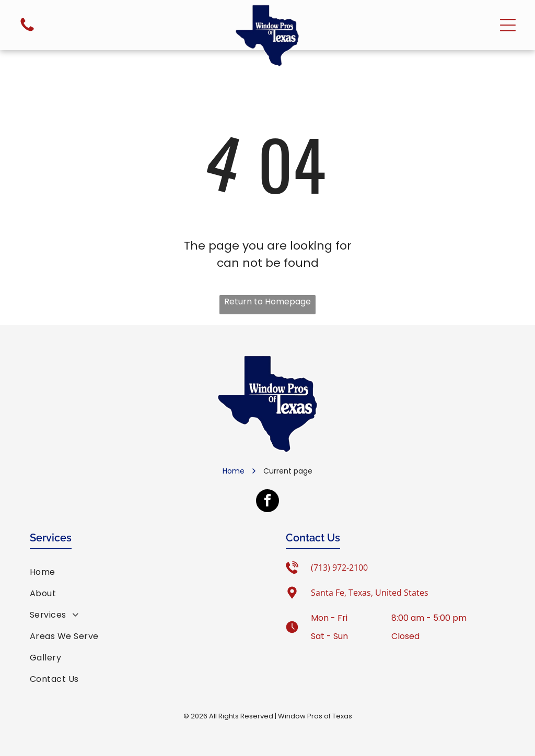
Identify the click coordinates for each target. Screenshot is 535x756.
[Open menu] (508, 25)
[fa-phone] (27, 31)
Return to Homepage (267, 302)
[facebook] (267, 502)
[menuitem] (139, 572)
